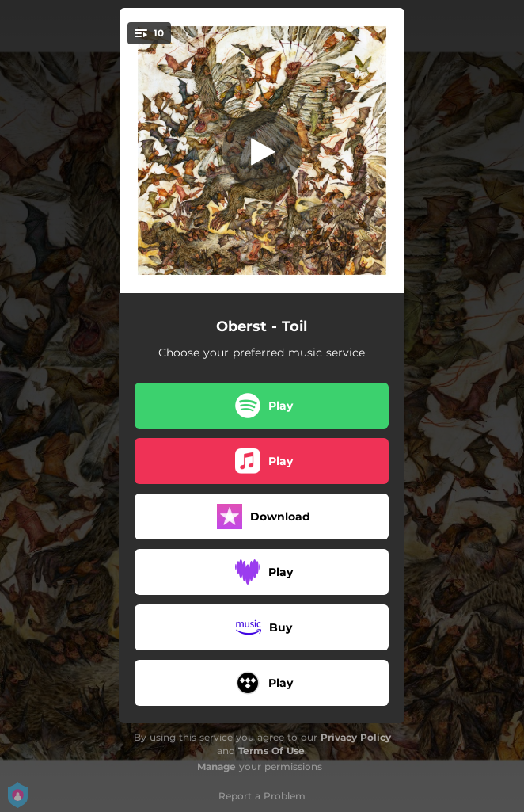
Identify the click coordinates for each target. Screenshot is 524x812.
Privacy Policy (356, 737)
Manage (216, 766)
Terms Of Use (271, 751)
